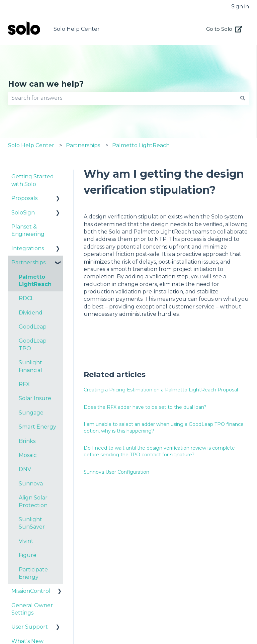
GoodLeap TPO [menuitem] (33, 344)
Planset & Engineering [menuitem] (28, 230)
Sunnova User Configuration (116, 472)
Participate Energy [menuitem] (33, 573)
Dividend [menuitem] (31, 313)
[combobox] (122, 98)
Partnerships (83, 145)
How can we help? (46, 84)
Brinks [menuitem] (27, 441)
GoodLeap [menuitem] (33, 327)
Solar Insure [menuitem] (35, 398)
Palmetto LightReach (141, 145)
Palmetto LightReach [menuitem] (35, 281)
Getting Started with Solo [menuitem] (33, 180)
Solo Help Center (77, 29)
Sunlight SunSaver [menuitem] (32, 523)
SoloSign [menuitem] (23, 213)
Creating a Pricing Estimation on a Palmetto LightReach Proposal (161, 390)
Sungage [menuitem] (31, 413)
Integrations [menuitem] (28, 248)
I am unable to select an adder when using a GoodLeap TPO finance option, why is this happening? (164, 428)
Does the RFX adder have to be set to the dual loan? (145, 407)
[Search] (243, 98)
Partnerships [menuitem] (28, 262)
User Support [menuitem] (30, 627)
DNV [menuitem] (25, 469)
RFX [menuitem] (24, 384)
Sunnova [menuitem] (31, 484)
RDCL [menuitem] (26, 298)
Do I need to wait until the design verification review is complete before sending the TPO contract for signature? (159, 451)
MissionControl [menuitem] (31, 591)
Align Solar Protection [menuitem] (33, 501)
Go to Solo (224, 29)
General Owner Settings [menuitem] (32, 609)
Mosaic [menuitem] (28, 455)
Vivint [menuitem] (26, 541)
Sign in (240, 7)
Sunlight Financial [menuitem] (30, 366)
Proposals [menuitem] (24, 198)
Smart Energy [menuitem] (37, 427)
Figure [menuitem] (28, 555)
